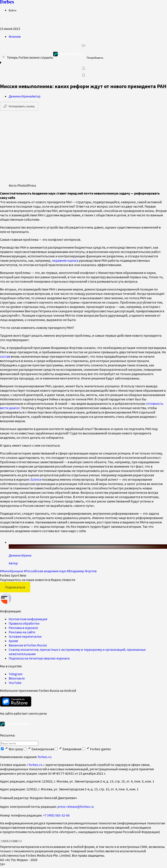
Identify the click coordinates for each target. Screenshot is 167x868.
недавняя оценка (65, 260)
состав (5, 356)
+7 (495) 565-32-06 (56, 815)
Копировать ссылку (19, 106)
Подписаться (15, 587)
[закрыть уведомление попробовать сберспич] (3, 57)
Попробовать (95, 58)
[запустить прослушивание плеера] (83, 46)
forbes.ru (45, 757)
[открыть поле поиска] (10, 19)
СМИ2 (3, 841)
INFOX (17, 841)
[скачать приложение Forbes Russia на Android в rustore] (16, 701)
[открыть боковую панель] (3, 19)
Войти (13, 10)
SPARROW (10, 841)
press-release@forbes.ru (76, 806)
